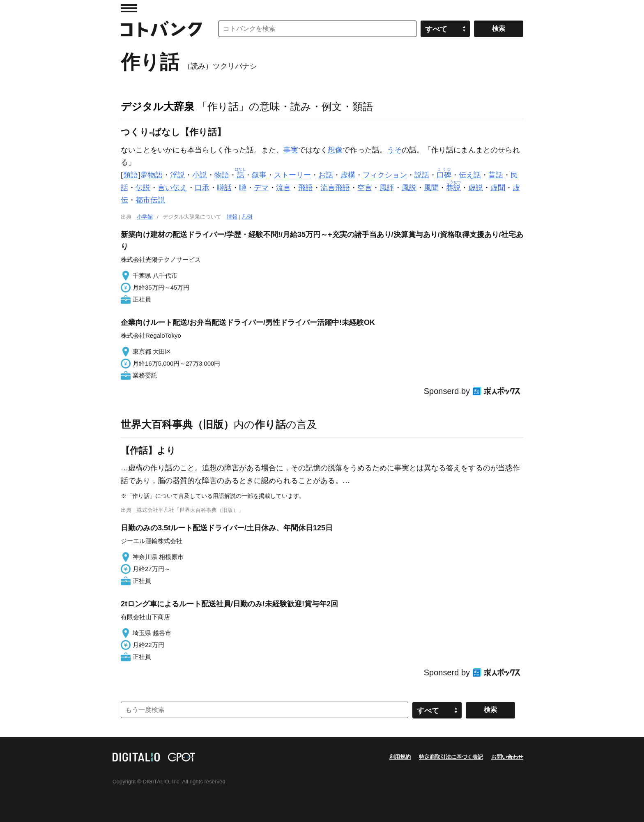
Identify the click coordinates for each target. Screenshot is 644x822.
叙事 (259, 175)
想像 (335, 150)
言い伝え (172, 188)
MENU (129, 8)
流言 (283, 188)
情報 (232, 217)
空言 (365, 188)
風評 (387, 188)
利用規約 (400, 757)
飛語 (306, 188)
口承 (202, 188)
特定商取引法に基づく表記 (451, 757)
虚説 (476, 188)
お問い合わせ (507, 757)
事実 (291, 150)
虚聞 (498, 188)
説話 (422, 175)
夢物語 (152, 175)
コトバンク (161, 29)
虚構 (348, 175)
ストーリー (292, 175)
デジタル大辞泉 (158, 106)
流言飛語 (335, 188)
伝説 (143, 188)
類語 (131, 175)
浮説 (177, 175)
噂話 (224, 188)
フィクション (385, 175)
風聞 (431, 188)
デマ (261, 188)
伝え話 (470, 175)
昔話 (496, 175)
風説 (409, 188)
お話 (326, 175)
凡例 (247, 217)
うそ (394, 150)
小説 (200, 175)
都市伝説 (150, 200)
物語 (222, 175)
